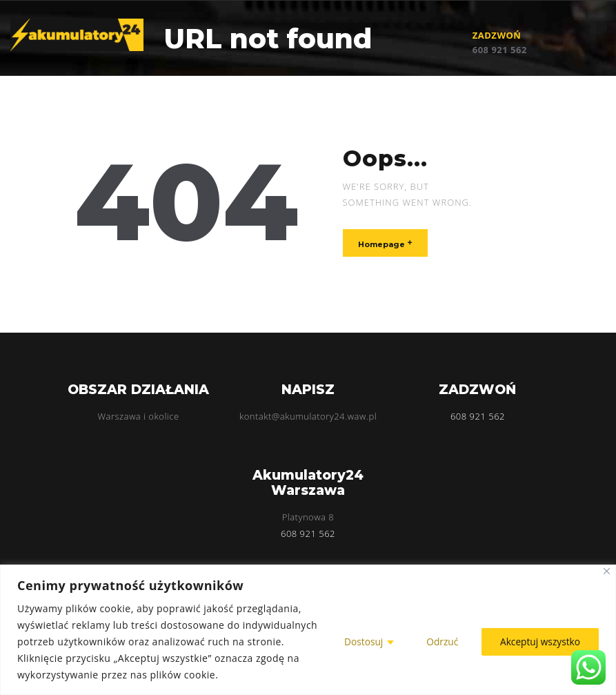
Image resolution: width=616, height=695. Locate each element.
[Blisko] (607, 571)
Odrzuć (439, 642)
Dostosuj (360, 642)
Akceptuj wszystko (539, 642)
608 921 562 (500, 50)
